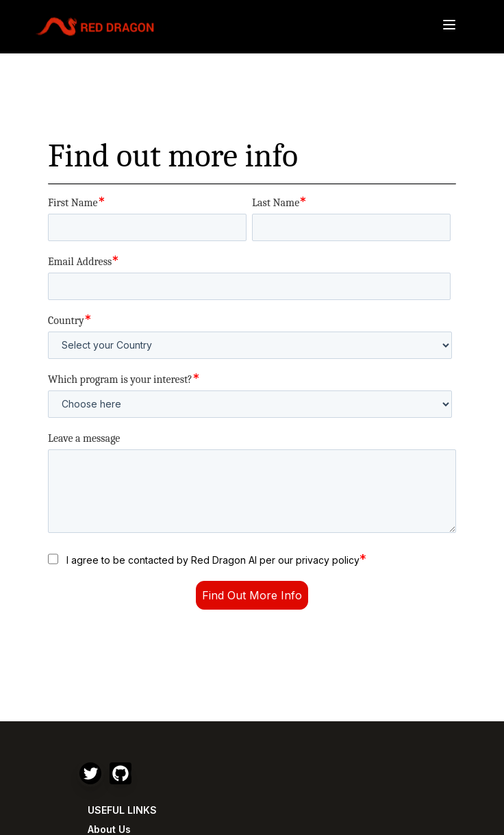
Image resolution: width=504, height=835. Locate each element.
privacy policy (328, 560)
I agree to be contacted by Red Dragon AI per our (216, 559)
